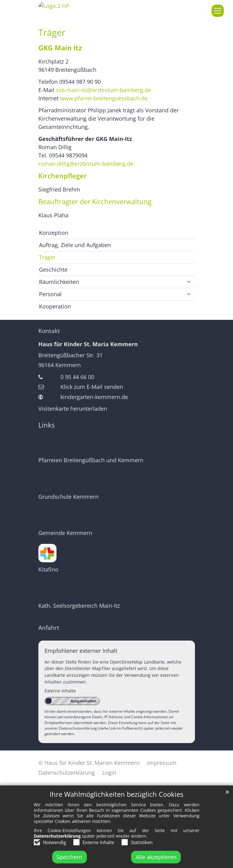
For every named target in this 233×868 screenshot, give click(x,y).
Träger (52, 33)
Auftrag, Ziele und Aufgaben (75, 245)
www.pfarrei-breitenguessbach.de (104, 98)
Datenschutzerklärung (57, 844)
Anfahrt (49, 628)
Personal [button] (50, 294)
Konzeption (54, 233)
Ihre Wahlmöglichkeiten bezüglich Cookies (116, 802)
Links (47, 425)
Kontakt (49, 331)
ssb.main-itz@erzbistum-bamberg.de (104, 90)
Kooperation (55, 306)
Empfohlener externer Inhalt (81, 651)
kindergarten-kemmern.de (94, 397)
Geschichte (53, 269)
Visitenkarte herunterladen (73, 409)
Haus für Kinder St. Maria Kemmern (88, 344)
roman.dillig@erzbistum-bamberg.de (86, 164)
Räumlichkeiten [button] (59, 282)
